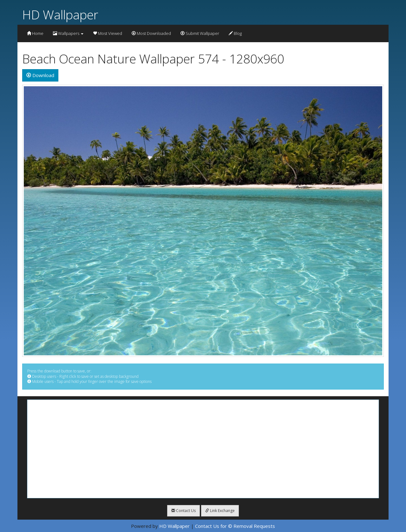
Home (35, 33)
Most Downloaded (151, 33)
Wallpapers (68, 33)
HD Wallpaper (60, 14)
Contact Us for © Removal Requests (235, 526)
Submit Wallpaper (200, 33)
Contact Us (183, 511)
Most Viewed (108, 33)
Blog (235, 33)
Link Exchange (220, 511)
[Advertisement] (203, 449)
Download (40, 75)
